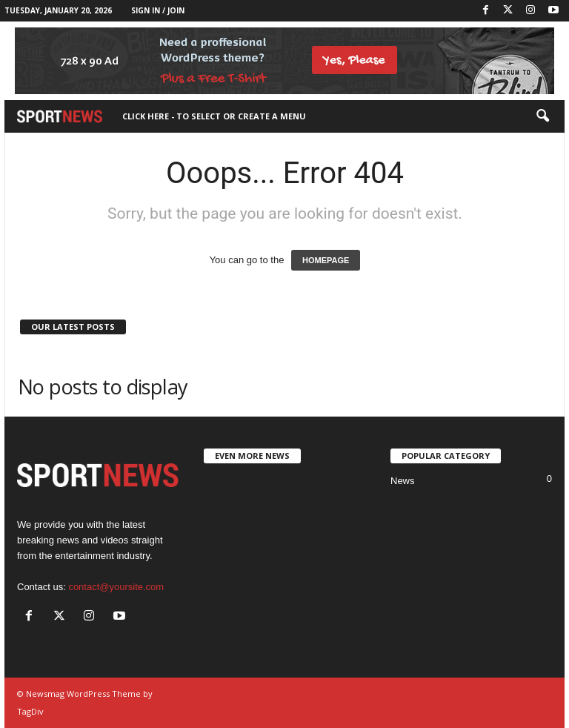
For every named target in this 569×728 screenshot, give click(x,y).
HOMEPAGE (326, 260)
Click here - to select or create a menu (214, 116)
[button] (542, 116)
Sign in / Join (158, 10)
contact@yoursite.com (116, 587)
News (403, 481)
